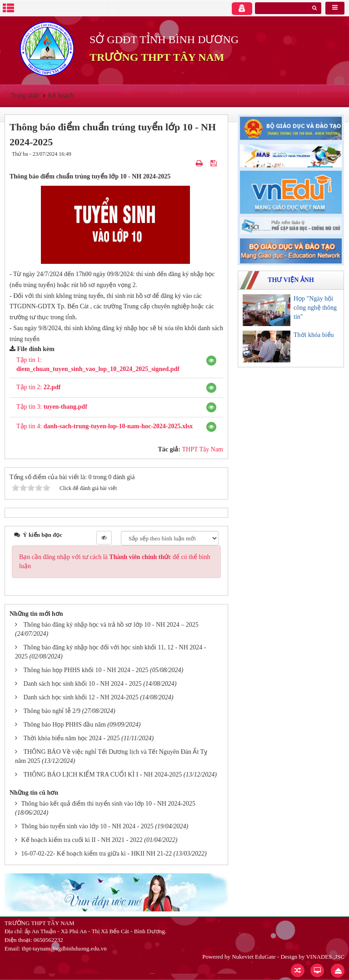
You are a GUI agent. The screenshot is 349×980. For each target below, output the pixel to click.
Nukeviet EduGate (254, 957)
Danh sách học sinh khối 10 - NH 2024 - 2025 (83, 684)
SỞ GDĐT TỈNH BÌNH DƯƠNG (164, 40)
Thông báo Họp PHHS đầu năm (65, 725)
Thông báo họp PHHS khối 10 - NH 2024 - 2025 (86, 670)
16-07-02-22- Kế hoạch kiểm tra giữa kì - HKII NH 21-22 (97, 854)
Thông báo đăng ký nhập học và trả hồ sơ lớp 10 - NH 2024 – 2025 (111, 625)
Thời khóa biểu (314, 335)
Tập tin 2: (38, 387)
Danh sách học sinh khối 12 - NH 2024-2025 (81, 697)
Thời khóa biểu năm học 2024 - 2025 (72, 738)
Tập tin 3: (52, 407)
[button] (211, 361)
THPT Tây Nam (203, 449)
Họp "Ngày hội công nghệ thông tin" (315, 308)
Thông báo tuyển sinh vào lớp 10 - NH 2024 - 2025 (87, 826)
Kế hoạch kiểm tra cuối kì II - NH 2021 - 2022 (82, 840)
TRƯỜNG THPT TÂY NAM (157, 57)
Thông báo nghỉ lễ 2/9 (52, 711)
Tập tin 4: (105, 426)
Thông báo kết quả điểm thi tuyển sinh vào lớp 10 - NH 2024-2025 (109, 804)
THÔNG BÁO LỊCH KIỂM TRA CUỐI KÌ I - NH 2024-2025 (103, 775)
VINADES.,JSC (325, 957)
